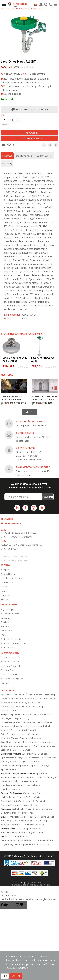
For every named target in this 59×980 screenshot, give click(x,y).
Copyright (5, 683)
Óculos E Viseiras (34, 695)
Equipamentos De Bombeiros (35, 844)
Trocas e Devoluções (10, 674)
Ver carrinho (6, 618)
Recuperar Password (10, 614)
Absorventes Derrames (40, 742)
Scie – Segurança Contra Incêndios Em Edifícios (23, 821)
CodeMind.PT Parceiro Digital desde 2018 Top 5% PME (31, 884)
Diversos (51, 746)
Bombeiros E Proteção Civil (13, 754)
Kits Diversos (35, 829)
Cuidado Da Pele (9, 711)
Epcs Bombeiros (49, 758)
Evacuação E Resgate (11, 718)
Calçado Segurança (10, 703)
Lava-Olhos (37, 9)
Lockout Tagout (8, 797)
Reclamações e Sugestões (12, 679)
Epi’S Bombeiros (9, 770)
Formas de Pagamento (11, 666)
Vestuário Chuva (9, 730)
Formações (6, 809)
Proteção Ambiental (10, 766)
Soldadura (49, 695)
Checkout (5, 622)
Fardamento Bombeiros (31, 738)
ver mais (8, 404)
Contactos (5, 595)
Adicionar (29, 133)
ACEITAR (16, 976)
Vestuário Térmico (10, 738)
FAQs (3, 635)
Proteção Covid (8, 829)
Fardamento (7, 726)
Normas (4, 591)
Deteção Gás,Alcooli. (32, 707)
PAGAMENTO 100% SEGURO (33, 467)
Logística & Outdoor (30, 762)
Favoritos (5, 626)
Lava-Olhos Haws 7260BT (18, 61)
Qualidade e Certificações (12, 578)
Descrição (7, 156)
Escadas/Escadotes (10, 789)
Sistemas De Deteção (11, 801)
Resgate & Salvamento (44, 722)
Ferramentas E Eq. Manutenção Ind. (17, 773)
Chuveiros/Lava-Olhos (18, 9)
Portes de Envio (8, 670)
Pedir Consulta (44, 156)
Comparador (7, 631)
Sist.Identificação (30, 805)
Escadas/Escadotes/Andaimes (16, 785)
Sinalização (7, 746)
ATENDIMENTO (25, 448)
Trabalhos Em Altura (22, 809)
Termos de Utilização (10, 657)
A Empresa (6, 570)
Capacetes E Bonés (15, 695)
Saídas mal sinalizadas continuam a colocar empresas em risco (45, 400)
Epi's (18, 829)
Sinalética (18, 746)
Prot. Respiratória (28, 699)
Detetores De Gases (23, 750)
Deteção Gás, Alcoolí (11, 707)
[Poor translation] (20, 905)
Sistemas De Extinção (34, 801)
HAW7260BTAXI (37, 74)
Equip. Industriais (41, 773)
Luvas (11, 836)
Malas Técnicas (8, 781)
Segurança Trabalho (11, 813)
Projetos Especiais (30, 766)
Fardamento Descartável (13, 833)
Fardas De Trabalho (39, 726)
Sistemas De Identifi (11, 805)
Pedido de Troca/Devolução (13, 643)
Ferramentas (27, 777)
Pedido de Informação (11, 639)
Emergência (28, 813)
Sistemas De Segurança (12, 793)
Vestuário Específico (28, 730)
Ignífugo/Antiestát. (30, 734)
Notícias (4, 600)
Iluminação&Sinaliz (10, 762)
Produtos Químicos (10, 777)
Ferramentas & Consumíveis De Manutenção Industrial (27, 840)
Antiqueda (6, 714)
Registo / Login (7, 609)
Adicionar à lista (29, 138)
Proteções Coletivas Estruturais (16, 722)
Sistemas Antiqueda (42, 714)
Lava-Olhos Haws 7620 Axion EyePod (15, 359)
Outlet (4, 836)
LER (5, 976)
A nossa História (8, 574)
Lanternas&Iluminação (46, 777)
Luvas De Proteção (47, 699)
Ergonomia (6, 750)
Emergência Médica (36, 833)
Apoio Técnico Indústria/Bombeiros (18, 825)
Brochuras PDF (24, 156)
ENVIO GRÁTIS (25, 433)
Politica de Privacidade (11, 662)
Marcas (4, 587)
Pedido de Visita (8, 648)
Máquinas (37, 785)
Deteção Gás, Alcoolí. (31, 703)
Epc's (24, 829)
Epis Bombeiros (8, 758)
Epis (3, 695)
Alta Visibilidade (21, 726)
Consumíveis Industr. (27, 781)
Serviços (27, 718)
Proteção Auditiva (10, 699)
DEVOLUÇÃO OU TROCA (31, 422)
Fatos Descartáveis (10, 734)
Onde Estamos (7, 583)
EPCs (3, 9)
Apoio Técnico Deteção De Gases (37, 817)
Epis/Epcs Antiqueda (21, 714)
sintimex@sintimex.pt (13, 523)
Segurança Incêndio (43, 809)
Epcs (3, 742)
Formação (45, 766)
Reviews (7, 164)
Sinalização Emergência (29, 797)
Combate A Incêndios (35, 746)
